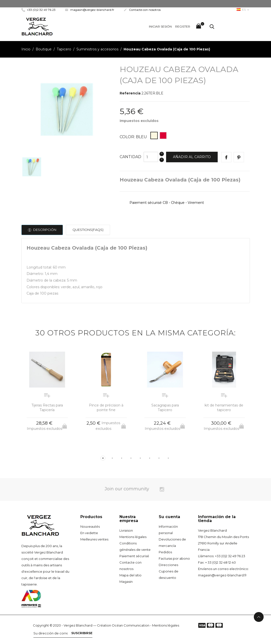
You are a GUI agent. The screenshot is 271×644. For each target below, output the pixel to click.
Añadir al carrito (192, 157)
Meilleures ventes (94, 539)
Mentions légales (133, 537)
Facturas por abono (174, 558)
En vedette (89, 533)
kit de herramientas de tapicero (224, 408)
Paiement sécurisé (134, 556)
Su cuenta (169, 517)
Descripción (44, 230)
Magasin (126, 582)
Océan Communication (131, 625)
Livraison (126, 530)
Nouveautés (90, 526)
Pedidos (165, 552)
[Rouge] (163, 135)
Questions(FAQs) (88, 230)
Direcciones (168, 565)
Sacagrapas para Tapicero (165, 408)
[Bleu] (154, 135)
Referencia (130, 93)
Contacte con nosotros (142, 10)
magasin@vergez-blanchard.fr (90, 10)
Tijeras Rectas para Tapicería (47, 408)
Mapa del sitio (130, 575)
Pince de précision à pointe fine (106, 408)
